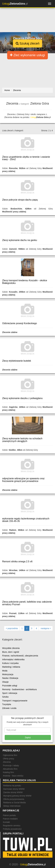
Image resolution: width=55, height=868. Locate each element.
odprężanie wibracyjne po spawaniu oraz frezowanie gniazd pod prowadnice (23, 480)
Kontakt (6, 822)
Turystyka (7, 704)
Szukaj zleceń (28, 43)
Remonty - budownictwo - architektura (19, 689)
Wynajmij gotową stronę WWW (17, 796)
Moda (5, 671)
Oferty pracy (9, 759)
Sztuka (5, 697)
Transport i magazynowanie (15, 701)
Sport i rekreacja (10, 693)
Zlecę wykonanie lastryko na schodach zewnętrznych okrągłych (22, 440)
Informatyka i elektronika (13, 659)
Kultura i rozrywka (10, 663)
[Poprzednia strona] (12, 628)
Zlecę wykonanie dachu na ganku (20, 240)
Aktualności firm (10, 769)
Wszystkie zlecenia (11, 648)
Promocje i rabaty (11, 766)
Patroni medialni (10, 819)
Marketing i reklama (11, 667)
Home (7, 90)
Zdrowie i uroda (9, 708)
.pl (15, 4)
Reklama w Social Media (14, 803)
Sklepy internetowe (12, 806)
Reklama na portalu (12, 786)
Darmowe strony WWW (14, 789)
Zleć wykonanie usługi (27, 55)
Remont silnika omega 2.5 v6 (17, 561)
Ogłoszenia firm (10, 755)
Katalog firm (8, 772)
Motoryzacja (8, 674)
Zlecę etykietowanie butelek (17, 361)
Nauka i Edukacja (10, 678)
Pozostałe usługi (10, 686)
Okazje (5, 682)
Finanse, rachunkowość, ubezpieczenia (20, 656)
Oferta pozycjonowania (14, 799)
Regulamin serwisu (12, 826)
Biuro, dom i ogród (11, 652)
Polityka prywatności (12, 829)
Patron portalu (9, 815)
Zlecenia (7, 762)
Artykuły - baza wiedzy (13, 776)
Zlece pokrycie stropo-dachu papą (20, 200)
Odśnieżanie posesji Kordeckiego (20, 323)
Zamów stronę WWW (13, 792)
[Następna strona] (46, 628)
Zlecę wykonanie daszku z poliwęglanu (22, 398)
